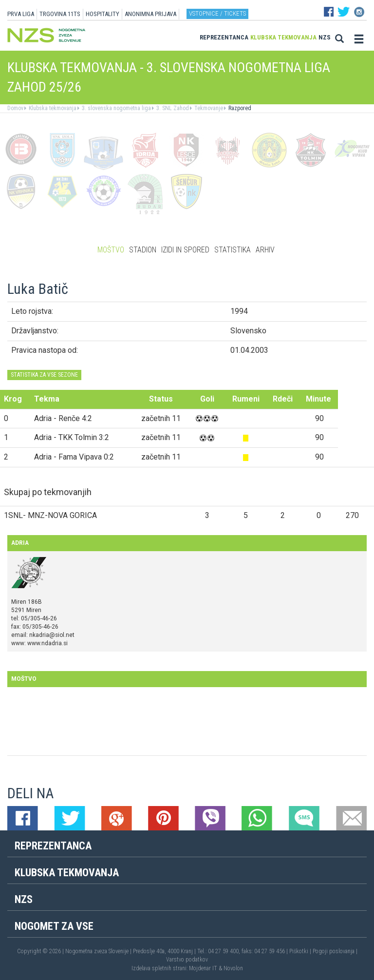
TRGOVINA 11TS (60, 14)
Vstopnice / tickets (217, 13)
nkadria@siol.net (52, 635)
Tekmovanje (208, 108)
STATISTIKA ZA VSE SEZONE (44, 375)
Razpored (239, 108)
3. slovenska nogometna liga (116, 108)
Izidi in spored (185, 250)
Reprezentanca (224, 37)
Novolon (233, 968)
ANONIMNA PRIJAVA (150, 14)
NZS (325, 37)
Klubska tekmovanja (283, 37)
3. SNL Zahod (172, 108)
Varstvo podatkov (187, 960)
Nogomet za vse (54, 926)
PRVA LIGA (21, 14)
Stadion (143, 250)
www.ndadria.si (47, 643)
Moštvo (111, 250)
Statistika (233, 250)
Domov (15, 108)
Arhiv (265, 250)
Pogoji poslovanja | (335, 951)
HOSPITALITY (103, 14)
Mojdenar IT (203, 968)
